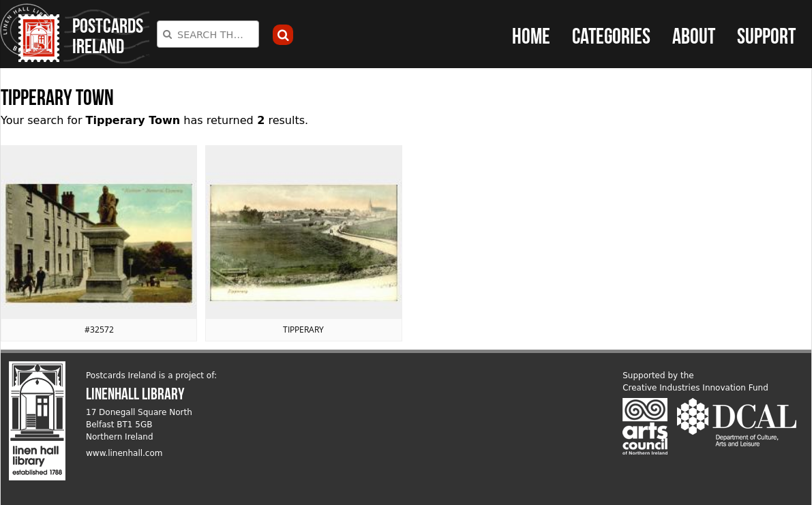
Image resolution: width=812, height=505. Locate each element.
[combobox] (208, 34)
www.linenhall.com (124, 453)
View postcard (99, 243)
